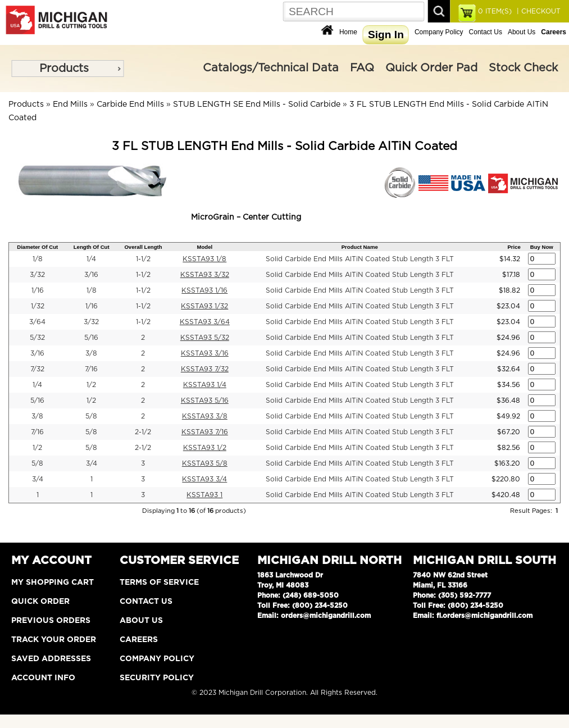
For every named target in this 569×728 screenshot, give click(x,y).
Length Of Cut (92, 247)
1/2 (91, 385)
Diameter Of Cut (37, 247)
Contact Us (486, 32)
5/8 (91, 416)
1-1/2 (143, 259)
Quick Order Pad (431, 68)
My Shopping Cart (53, 583)
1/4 (91, 259)
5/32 (37, 338)
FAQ (362, 68)
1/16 (38, 290)
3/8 (91, 353)
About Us (522, 32)
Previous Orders (51, 621)
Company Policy (439, 32)
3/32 (37, 275)
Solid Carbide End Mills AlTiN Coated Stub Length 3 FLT (360, 259)
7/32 (37, 369)
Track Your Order (54, 640)
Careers (139, 640)
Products (64, 69)
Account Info (43, 678)
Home (348, 32)
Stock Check (523, 68)
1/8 (38, 259)
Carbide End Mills (130, 104)
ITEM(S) (495, 11)
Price (514, 247)
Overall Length (143, 247)
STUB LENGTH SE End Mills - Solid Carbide (257, 104)
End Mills (70, 104)
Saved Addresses (51, 659)
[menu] (67, 69)
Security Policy (157, 678)
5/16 (91, 338)
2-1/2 (143, 432)
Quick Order (40, 602)
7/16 (91, 369)
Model (204, 247)
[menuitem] (67, 69)
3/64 (37, 322)
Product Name (360, 247)
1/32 (38, 306)
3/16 (91, 275)
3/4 (92, 463)
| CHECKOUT (538, 11)
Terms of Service (159, 583)
